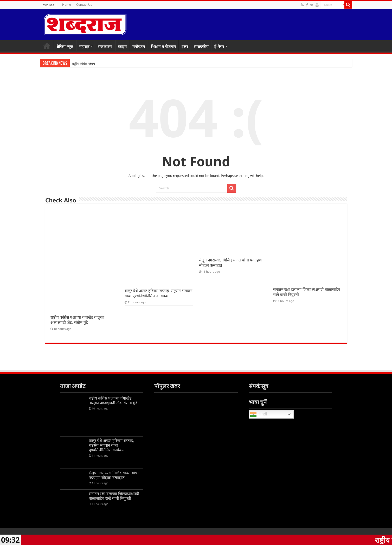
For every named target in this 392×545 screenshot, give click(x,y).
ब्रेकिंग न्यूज (65, 46)
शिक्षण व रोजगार (163, 46)
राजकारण (105, 46)
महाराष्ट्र (84, 46)
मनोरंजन (139, 46)
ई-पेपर (219, 46)
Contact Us (84, 5)
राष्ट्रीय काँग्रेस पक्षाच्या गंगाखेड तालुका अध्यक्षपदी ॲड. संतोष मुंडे (77, 320)
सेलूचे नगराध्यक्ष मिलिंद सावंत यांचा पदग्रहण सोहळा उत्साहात (114, 475)
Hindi (259, 414)
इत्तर (185, 46)
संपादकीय (201, 46)
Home (67, 5)
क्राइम (122, 46)
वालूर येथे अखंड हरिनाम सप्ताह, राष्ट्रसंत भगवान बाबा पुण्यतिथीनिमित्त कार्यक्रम (158, 293)
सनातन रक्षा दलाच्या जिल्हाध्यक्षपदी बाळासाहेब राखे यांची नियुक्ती (114, 496)
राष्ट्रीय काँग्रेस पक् (82, 64)
